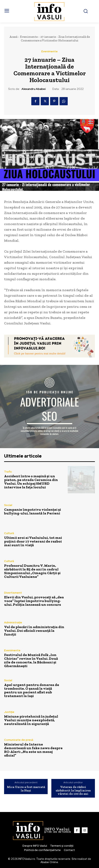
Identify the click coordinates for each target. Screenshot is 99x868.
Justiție (9, 712)
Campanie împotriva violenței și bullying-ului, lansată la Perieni (33, 511)
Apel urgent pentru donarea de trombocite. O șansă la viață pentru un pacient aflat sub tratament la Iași (32, 690)
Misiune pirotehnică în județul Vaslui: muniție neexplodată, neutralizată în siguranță (31, 720)
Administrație (13, 622)
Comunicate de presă (19, 740)
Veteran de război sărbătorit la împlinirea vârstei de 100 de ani (73, 790)
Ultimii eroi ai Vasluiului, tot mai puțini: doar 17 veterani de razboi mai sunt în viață (33, 541)
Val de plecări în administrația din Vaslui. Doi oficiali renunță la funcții (34, 631)
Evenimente (29, 37)
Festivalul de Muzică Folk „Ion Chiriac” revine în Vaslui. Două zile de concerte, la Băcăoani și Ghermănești (31, 660)
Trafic (8, 472)
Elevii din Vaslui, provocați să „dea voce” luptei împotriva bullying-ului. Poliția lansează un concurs (34, 601)
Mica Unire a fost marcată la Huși (26, 789)
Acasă (13, 37)
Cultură (9, 533)
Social (8, 505)
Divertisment (13, 593)
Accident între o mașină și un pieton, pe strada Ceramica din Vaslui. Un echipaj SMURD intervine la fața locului (31, 482)
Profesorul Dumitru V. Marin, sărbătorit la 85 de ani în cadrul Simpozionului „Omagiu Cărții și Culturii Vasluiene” (32, 571)
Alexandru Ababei (34, 89)
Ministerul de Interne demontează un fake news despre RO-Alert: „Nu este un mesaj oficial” (33, 750)
